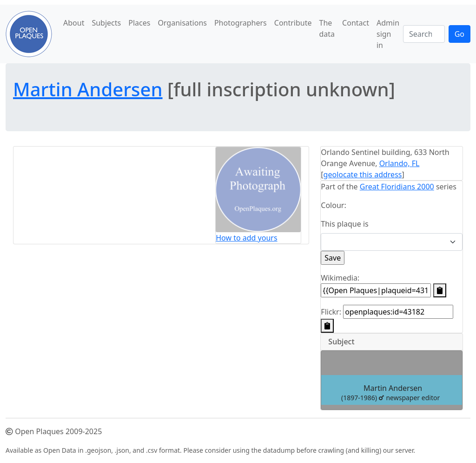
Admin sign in (388, 34)
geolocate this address (363, 174)
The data (327, 28)
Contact (356, 23)
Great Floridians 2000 (397, 187)
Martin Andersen (88, 89)
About (74, 23)
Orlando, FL (400, 163)
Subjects (106, 23)
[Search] (424, 34)
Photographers (241, 23)
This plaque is (344, 224)
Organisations (182, 23)
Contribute (293, 23)
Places (139, 23)
